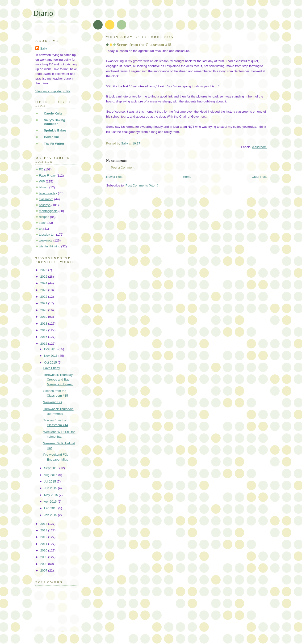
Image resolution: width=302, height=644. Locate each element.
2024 (44, 283)
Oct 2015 (51, 362)
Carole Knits (53, 113)
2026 (44, 270)
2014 (44, 524)
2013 (44, 530)
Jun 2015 (51, 488)
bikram (44, 187)
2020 (44, 310)
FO (41, 169)
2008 (44, 564)
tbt (41, 229)
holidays (45, 205)
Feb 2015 (51, 508)
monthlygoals (48, 211)
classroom (259, 147)
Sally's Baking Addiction (55, 122)
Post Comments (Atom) (142, 185)
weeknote (46, 240)
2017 (44, 330)
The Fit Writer (54, 144)
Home (187, 177)
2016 (44, 337)
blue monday (48, 193)
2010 (44, 550)
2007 (44, 570)
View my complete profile (53, 91)
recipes (44, 217)
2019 (44, 317)
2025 (44, 277)
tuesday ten (47, 235)
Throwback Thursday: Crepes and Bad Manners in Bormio (58, 379)
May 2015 (51, 495)
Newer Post (114, 177)
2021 (44, 303)
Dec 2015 (51, 349)
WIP (42, 181)
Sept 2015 (52, 468)
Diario (43, 13)
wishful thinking (50, 246)
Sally (44, 49)
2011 (44, 544)
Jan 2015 (51, 515)
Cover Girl (52, 137)
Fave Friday (47, 176)
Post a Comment (123, 167)
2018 (44, 324)
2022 (44, 297)
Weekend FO (52, 402)
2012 (44, 537)
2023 (44, 290)
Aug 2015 (51, 475)
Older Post (259, 177)
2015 (44, 344)
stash (43, 223)
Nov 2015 (51, 356)
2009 (44, 557)
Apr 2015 (51, 502)
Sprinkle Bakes (55, 130)
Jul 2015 (50, 481)
